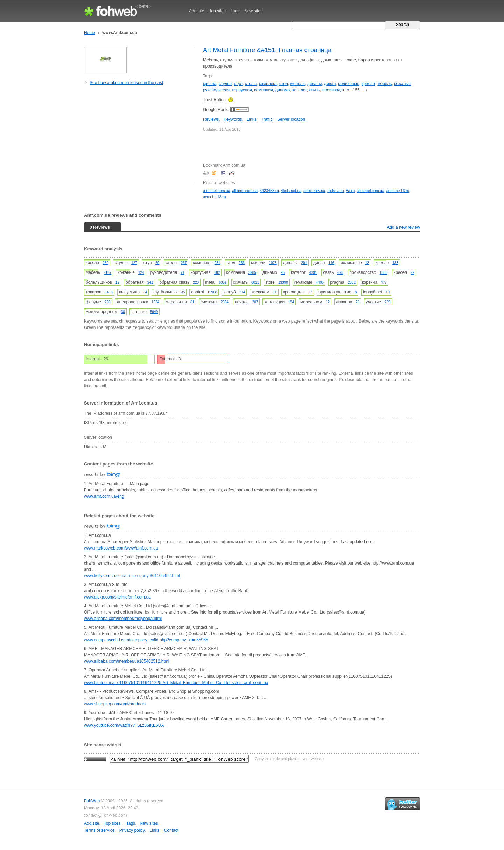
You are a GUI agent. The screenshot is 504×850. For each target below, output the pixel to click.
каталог (300, 90)
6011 (255, 282)
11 (275, 292)
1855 (384, 273)
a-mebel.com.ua (216, 191)
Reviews (211, 119)
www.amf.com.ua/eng (104, 496)
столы (251, 84)
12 (328, 302)
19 (117, 282)
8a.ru (351, 191)
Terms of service (99, 830)
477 (384, 282)
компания (263, 90)
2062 (352, 282)
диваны (315, 84)
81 (192, 302)
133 (395, 263)
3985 (252, 273)
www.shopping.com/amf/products (115, 704)
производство (336, 90)
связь (315, 90)
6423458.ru (269, 191)
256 (242, 263)
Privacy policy (132, 830)
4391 (313, 273)
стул (238, 84)
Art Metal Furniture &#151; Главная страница (267, 50)
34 (145, 292)
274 (242, 292)
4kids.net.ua (291, 191)
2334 (225, 302)
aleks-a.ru (335, 191)
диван (330, 84)
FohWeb (92, 801)
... (363, 90)
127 (134, 263)
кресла (210, 84)
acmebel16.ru (398, 191)
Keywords (233, 119)
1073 (273, 263)
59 (157, 263)
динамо (282, 90)
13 (367, 263)
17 (310, 292)
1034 (155, 302)
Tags (235, 11)
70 (358, 302)
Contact (171, 830)
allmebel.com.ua (370, 191)
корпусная (242, 90)
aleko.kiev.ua (314, 191)
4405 (320, 282)
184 (291, 302)
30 (123, 312)
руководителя (216, 90)
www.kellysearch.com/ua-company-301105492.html (132, 576)
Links (252, 119)
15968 (212, 292)
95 (283, 273)
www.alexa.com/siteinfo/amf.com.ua (117, 597)
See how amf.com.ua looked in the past (126, 83)
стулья (225, 84)
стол (284, 84)
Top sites (217, 11)
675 (340, 273)
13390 (283, 282)
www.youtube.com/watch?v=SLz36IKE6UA (124, 725)
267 (184, 263)
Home (90, 33)
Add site (197, 11)
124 (141, 273)
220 (196, 282)
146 (331, 263)
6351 (223, 282)
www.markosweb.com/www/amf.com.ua (121, 548)
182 (217, 273)
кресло (368, 84)
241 (150, 282)
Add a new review (403, 227)
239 (388, 302)
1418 (109, 292)
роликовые (349, 84)
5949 (154, 312)
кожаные (403, 84)
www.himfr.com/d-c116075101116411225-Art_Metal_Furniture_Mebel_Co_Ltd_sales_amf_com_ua (176, 683)
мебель (384, 84)
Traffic (267, 119)
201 (304, 263)
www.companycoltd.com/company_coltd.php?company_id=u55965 (146, 640)
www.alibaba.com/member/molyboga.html (123, 619)
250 (106, 263)
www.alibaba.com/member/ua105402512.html (127, 661)
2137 (107, 273)
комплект (268, 84)
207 (255, 302)
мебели (297, 84)
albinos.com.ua (245, 191)
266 (108, 302)
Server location (291, 119)
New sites (253, 11)
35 (183, 292)
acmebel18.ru (214, 197)
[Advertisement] (136, 138)
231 (218, 263)
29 (412, 273)
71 (183, 273)
